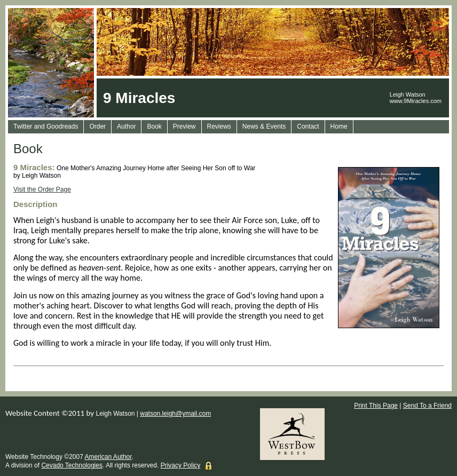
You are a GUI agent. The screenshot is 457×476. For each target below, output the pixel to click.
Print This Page (376, 406)
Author (126, 126)
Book (154, 126)
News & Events (264, 126)
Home (339, 126)
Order (97, 126)
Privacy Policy (181, 465)
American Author (108, 457)
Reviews (219, 126)
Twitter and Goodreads (46, 126)
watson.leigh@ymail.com (175, 414)
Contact (308, 126)
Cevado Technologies (72, 465)
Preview (184, 126)
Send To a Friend (427, 406)
